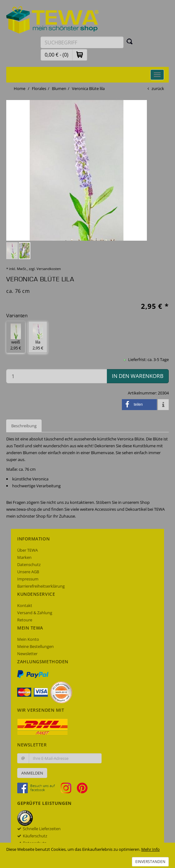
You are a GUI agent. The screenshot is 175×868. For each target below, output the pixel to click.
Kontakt (25, 605)
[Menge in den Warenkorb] (57, 376)
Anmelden (32, 773)
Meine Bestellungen (35, 646)
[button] (80, 55)
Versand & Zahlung (35, 613)
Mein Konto (28, 639)
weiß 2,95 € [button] (16, 337)
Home (20, 88)
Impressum (28, 579)
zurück (158, 88)
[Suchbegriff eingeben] (82, 42)
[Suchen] (130, 41)
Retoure (25, 620)
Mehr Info (150, 849)
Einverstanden (150, 862)
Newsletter (27, 654)
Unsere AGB (28, 572)
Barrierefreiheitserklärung (41, 586)
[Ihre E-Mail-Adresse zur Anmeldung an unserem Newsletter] (65, 758)
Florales (39, 88)
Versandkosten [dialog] (49, 269)
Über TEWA (27, 550)
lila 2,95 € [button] (38, 337)
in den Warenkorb (138, 376)
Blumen (59, 88)
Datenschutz (29, 564)
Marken (24, 557)
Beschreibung (24, 426)
